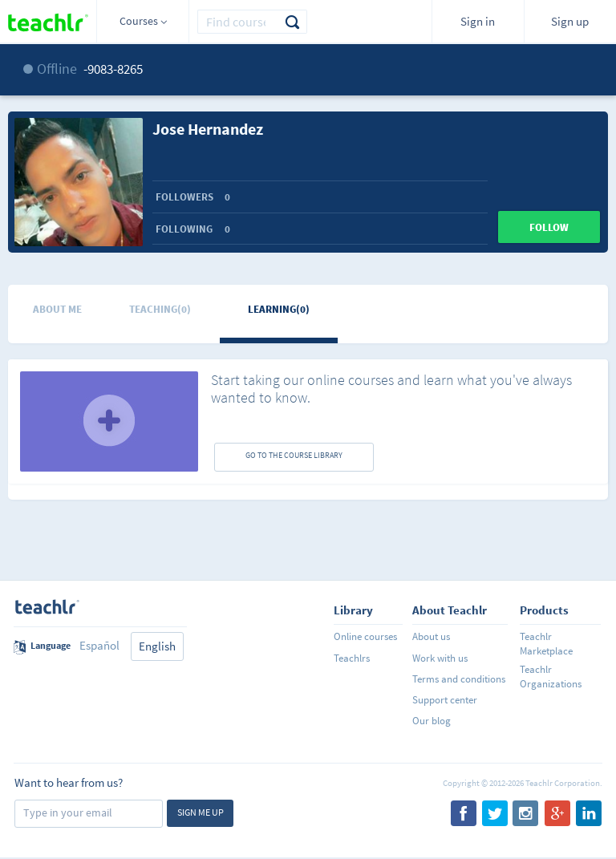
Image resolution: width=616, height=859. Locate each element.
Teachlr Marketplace (546, 644)
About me (57, 309)
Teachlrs (352, 658)
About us (431, 636)
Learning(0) (279, 309)
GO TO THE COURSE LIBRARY (294, 455)
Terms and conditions (459, 679)
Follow (549, 227)
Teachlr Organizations (551, 677)
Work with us (440, 658)
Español (99, 645)
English (157, 646)
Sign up (570, 21)
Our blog (432, 721)
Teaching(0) (160, 309)
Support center (445, 700)
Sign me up (201, 812)
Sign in (478, 21)
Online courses (365, 636)
